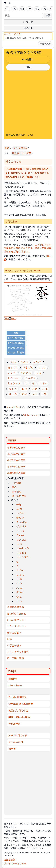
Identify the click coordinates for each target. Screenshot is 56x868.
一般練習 (17, 483)
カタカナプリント (17, 626)
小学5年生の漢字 (16, 473)
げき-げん (28, 368)
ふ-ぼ (45, 389)
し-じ (38, 373)
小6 (45, 9)
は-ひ (34, 389)
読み (14, 487)
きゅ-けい (13, 368)
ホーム (7, 3)
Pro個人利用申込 (18, 697)
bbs (7, 148)
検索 (48, 15)
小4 (29, 9)
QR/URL (28, 28)
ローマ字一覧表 (16, 658)
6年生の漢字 (14, 135)
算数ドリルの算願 (22, 153)
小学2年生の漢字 (16, 454)
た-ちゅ (43, 383)
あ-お (13, 362)
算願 (29, 177)
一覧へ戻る (45, 44)
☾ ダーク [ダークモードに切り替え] (28, 22)
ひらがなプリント (17, 620)
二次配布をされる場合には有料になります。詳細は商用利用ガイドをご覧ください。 (28, 248)
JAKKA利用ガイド (18, 735)
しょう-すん (14, 383)
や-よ (24, 394)
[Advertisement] (28, 101)
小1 (7, 9)
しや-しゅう (14, 378)
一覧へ (28, 67)
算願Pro (13, 679)
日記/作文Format (16, 614)
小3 (22, 9)
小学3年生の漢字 (16, 460)
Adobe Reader (31, 415)
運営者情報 (9, 860)
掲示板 (12, 749)
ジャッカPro (20, 148)
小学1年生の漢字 (16, 448)
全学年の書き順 (16, 607)
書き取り (17, 492)
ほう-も (13, 394)
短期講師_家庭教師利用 (21, 704)
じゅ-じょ (30, 378)
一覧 (44, 394)
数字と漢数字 (14, 633)
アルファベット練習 (18, 652)
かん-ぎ (37, 362)
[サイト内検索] (23, 16)
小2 (14, 9)
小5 (37, 9)
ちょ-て (13, 389)
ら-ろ (34, 394)
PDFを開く (28, 59)
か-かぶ (24, 362)
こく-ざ (12, 373)
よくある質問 (16, 742)
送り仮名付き (19, 496)
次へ (13, 318)
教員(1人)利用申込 (18, 711)
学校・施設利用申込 (19, 717)
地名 (10, 639)
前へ (7, 318)
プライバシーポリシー (15, 864)
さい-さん (27, 135)
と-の (24, 389)
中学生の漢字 (14, 646)
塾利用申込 (14, 724)
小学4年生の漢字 (16, 467)
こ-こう (42, 368)
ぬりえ (18, 34)
